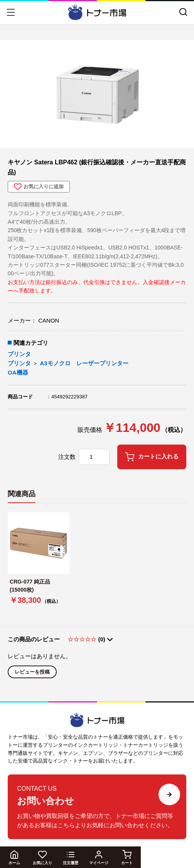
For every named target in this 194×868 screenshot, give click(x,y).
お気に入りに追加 (39, 187)
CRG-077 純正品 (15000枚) (33, 586)
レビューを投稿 (32, 672)
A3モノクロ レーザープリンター (84, 363)
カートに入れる (152, 457)
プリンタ (19, 354)
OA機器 (18, 372)
